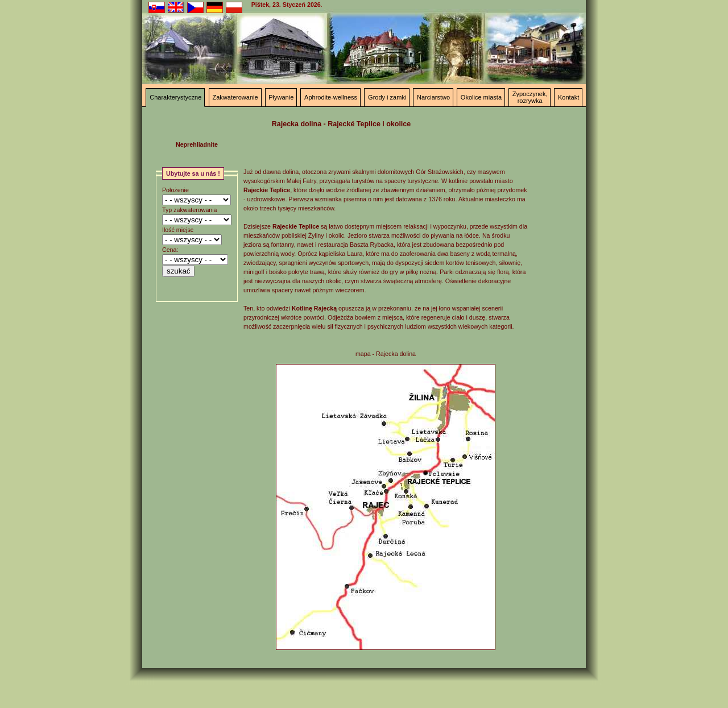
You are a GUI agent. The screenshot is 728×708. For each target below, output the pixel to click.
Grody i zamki (387, 97)
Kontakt (568, 97)
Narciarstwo (433, 97)
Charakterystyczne (175, 97)
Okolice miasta (481, 97)
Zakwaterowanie (235, 97)
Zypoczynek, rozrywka (530, 97)
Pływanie (281, 97)
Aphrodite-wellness (331, 97)
